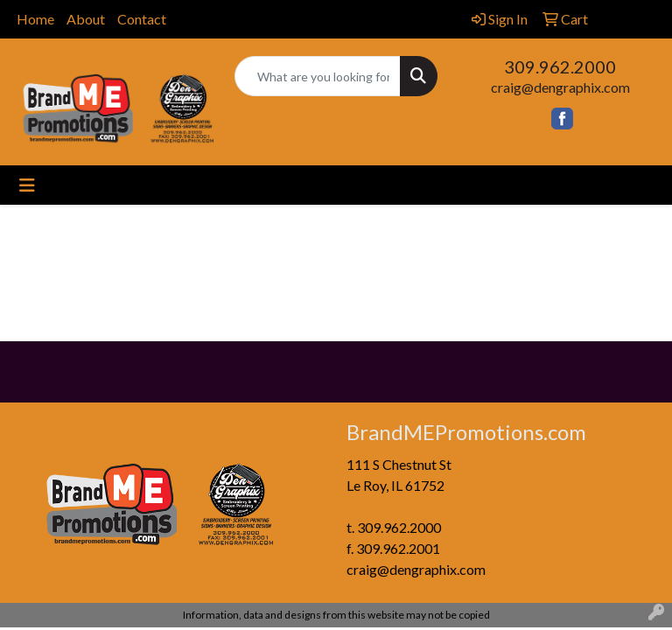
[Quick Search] (318, 76)
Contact (142, 19)
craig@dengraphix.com (560, 87)
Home (35, 19)
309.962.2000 (560, 66)
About (86, 19)
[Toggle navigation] (27, 185)
